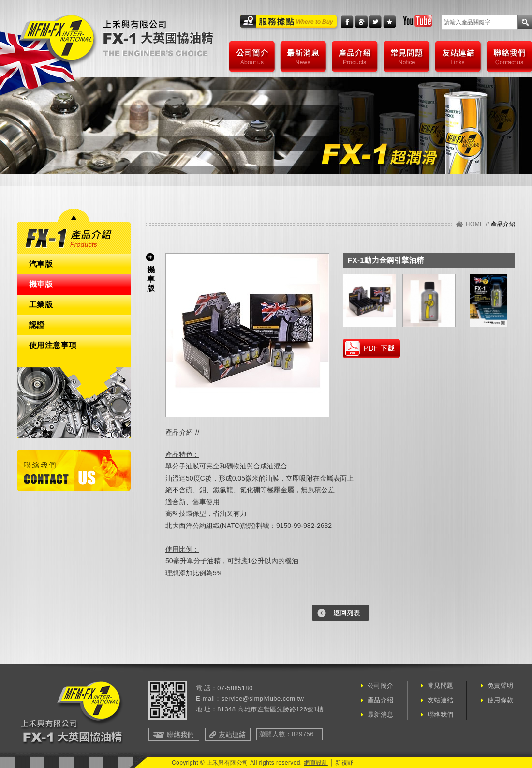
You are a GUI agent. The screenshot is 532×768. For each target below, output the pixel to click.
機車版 (41, 284)
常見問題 (406, 56)
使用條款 (501, 700)
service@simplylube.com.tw (263, 699)
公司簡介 (252, 56)
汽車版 (41, 264)
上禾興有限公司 (158, 40)
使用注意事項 (53, 345)
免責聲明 (501, 685)
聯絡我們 (508, 56)
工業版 (41, 305)
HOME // (479, 224)
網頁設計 (316, 763)
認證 (37, 325)
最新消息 (303, 56)
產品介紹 (355, 56)
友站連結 (458, 56)
